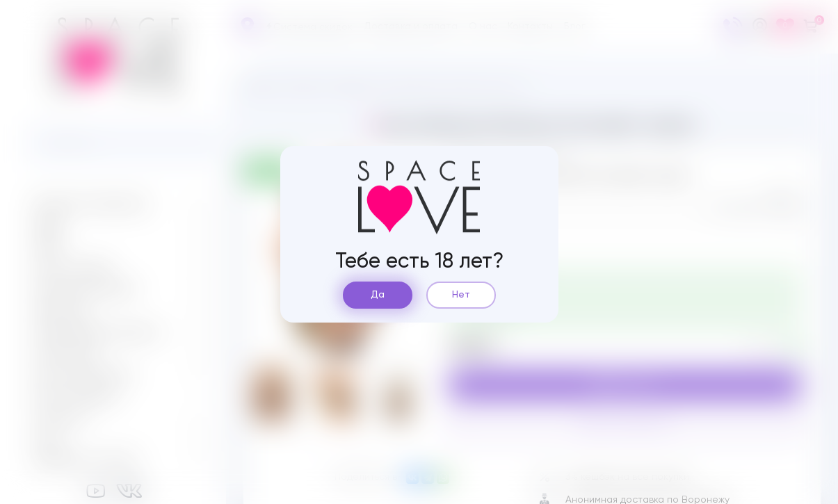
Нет (461, 295)
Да (378, 295)
